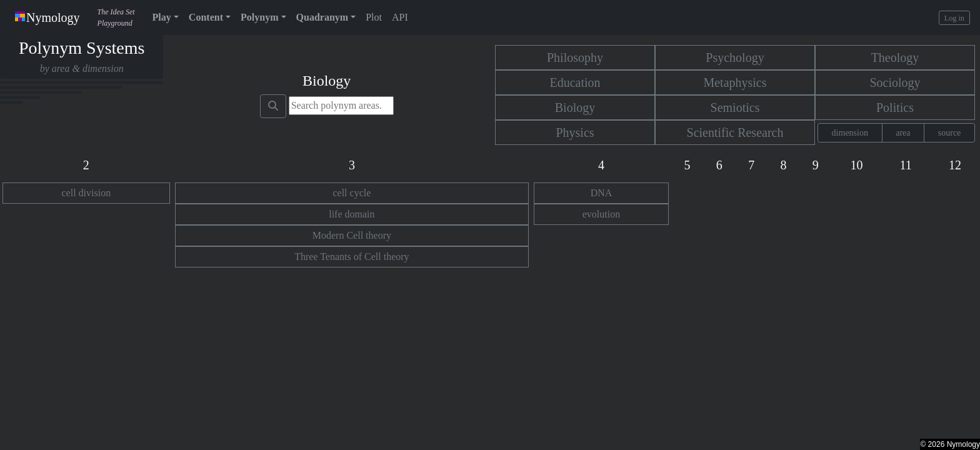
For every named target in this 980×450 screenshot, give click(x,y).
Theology (895, 57)
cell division (87, 193)
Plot (374, 17)
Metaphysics (735, 82)
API (400, 17)
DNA (602, 193)
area (903, 133)
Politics (895, 107)
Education (575, 82)
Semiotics (735, 107)
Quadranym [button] (322, 17)
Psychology (735, 57)
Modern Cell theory (352, 235)
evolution (601, 214)
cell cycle (352, 193)
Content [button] (206, 17)
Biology (575, 107)
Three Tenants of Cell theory (352, 257)
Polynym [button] (259, 17)
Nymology (47, 17)
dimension (850, 133)
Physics (575, 132)
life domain (352, 214)
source (950, 133)
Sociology (895, 82)
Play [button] (162, 17)
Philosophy (575, 57)
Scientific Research (735, 132)
